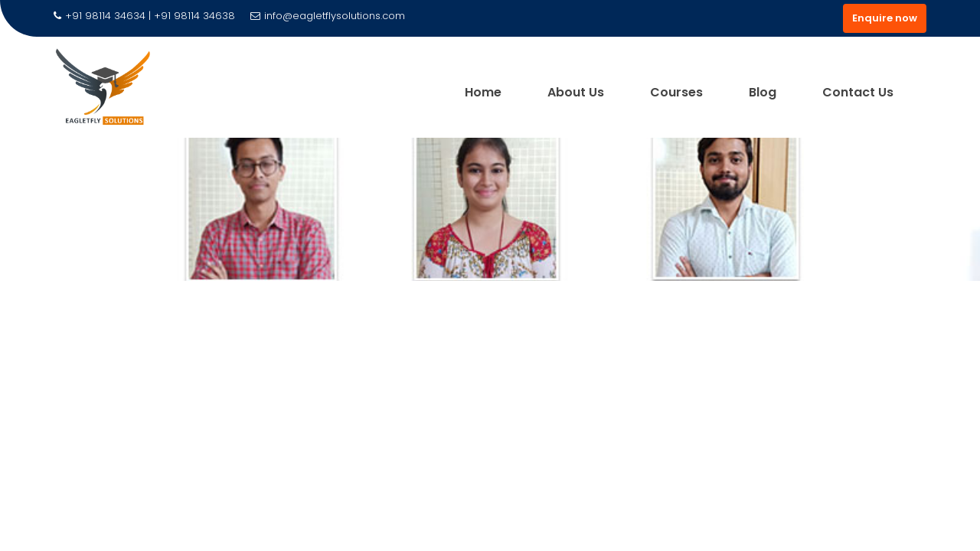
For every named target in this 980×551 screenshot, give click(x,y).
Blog (763, 92)
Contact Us (858, 92)
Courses (676, 92)
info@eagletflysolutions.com (328, 16)
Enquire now (885, 18)
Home (483, 92)
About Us (576, 92)
